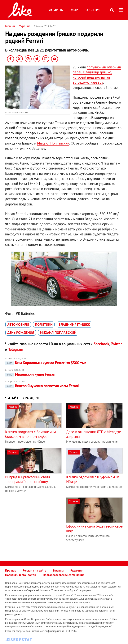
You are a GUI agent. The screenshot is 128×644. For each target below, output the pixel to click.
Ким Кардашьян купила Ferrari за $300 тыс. (46, 363)
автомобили (18, 324)
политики (44, 324)
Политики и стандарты (21, 575)
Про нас (11, 570)
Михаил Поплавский (53, 143)
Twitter (116, 344)
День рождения (21, 333)
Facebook (101, 344)
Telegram (16, 349)
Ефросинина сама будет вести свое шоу (94, 528)
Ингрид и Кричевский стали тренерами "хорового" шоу (28, 479)
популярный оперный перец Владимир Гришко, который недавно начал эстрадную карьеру (97, 75)
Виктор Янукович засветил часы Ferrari (42, 386)
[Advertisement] (37, 524)
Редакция (77, 570)
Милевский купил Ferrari (30, 374)
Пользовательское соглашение (64, 575)
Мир (74, 10)
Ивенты (58, 570)
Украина (56, 10)
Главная (10, 26)
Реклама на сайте (35, 570)
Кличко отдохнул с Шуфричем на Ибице (93, 479)
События (93, 10)
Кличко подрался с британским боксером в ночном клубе (31, 434)
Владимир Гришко (74, 324)
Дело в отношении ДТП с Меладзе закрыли (94, 434)
